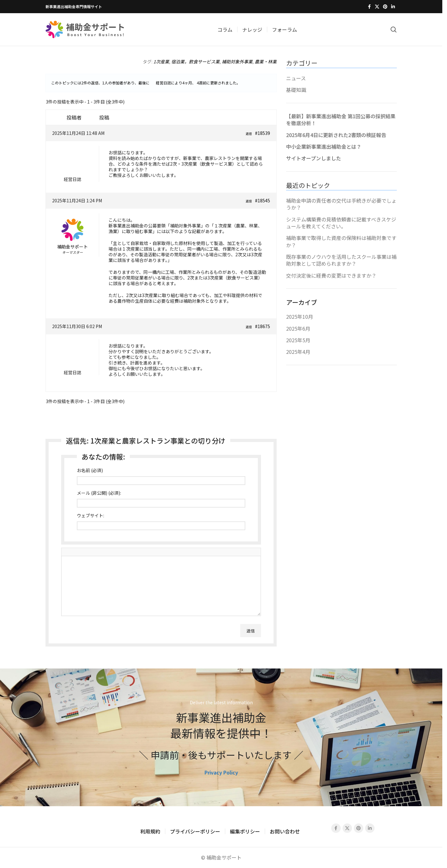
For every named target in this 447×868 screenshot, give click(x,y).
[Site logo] (85, 29)
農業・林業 (266, 61)
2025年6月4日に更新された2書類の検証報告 (336, 135)
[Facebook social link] (369, 7)
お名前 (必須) (90, 470)
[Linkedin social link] (393, 7)
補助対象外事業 (237, 61)
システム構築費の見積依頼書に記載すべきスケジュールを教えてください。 (341, 223)
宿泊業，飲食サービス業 (195, 61)
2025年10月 (300, 317)
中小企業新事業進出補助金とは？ (324, 146)
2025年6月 (298, 328)
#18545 (263, 200)
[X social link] (377, 7)
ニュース (296, 78)
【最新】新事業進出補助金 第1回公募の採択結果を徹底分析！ (341, 120)
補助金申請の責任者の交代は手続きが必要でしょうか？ (341, 204)
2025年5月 (298, 340)
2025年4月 (298, 352)
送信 (251, 631)
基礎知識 (296, 90)
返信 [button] (249, 133)
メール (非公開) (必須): (99, 493)
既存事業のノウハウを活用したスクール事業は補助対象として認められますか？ (341, 260)
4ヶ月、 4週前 (194, 83)
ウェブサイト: (90, 515)
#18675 (263, 326)
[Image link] (87, 827)
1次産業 (161, 61)
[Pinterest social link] (385, 7)
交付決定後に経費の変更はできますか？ (331, 275)
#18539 (263, 133)
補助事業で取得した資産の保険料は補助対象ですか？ (341, 241)
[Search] (394, 29)
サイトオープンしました (314, 158)
